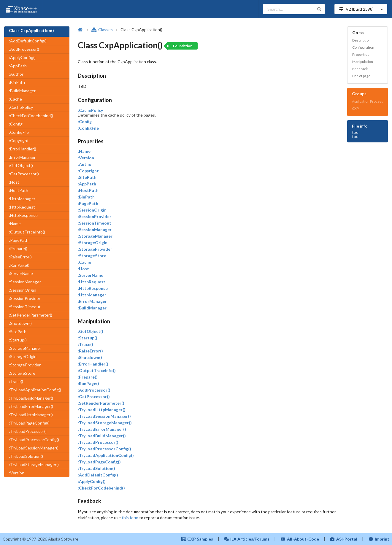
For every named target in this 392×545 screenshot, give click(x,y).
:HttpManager (22, 199)
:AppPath (18, 66)
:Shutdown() (20, 323)
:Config (16, 124)
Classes (102, 30)
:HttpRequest (22, 207)
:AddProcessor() (24, 49)
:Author (16, 74)
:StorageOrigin (23, 356)
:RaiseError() (20, 257)
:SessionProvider (25, 298)
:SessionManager (25, 282)
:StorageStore (22, 373)
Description (361, 40)
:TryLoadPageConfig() (29, 423)
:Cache (15, 99)
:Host (14, 182)
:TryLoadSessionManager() (34, 448)
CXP (355, 108)
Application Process (368, 101)
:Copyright (19, 140)
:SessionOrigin (23, 290)
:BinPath (17, 82)
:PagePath (19, 240)
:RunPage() (19, 265)
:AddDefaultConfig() (28, 41)
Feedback (360, 69)
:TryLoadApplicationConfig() (35, 390)
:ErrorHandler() (23, 149)
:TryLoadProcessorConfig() (34, 440)
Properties (361, 54)
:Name (15, 224)
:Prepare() (18, 248)
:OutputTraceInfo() (27, 232)
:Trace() (16, 381)
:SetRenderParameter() (31, 315)
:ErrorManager (22, 157)
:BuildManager (22, 91)
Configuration (363, 47)
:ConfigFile (19, 132)
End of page (361, 76)
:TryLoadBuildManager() (31, 398)
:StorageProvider (25, 365)
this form (130, 518)
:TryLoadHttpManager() (31, 415)
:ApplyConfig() (22, 57)
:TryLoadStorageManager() (34, 464)
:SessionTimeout (25, 307)
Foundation (183, 46)
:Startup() (18, 340)
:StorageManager (25, 348)
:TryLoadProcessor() (28, 431)
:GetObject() (21, 165)
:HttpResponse (23, 215)
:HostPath (19, 190)
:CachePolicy (21, 107)
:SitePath (18, 332)
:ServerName (21, 273)
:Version (17, 473)
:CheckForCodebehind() (31, 116)
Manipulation (363, 62)
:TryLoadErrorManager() (31, 406)
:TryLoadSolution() (26, 456)
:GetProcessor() (24, 174)
